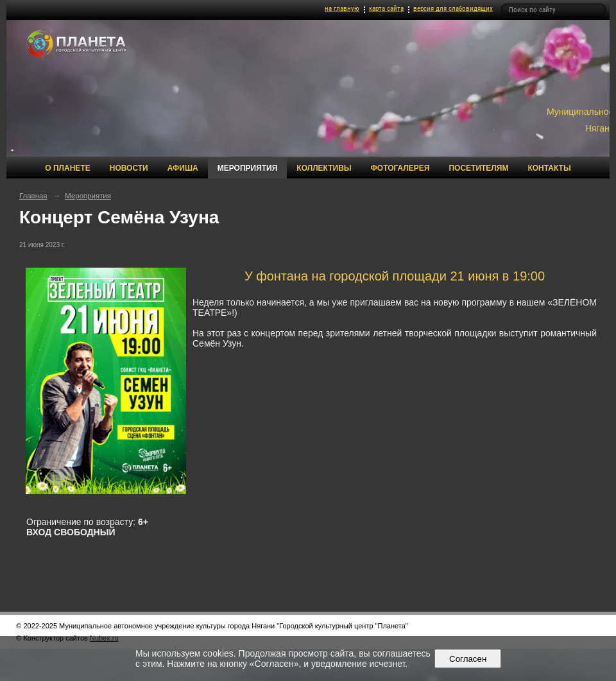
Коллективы (324, 168)
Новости (129, 168)
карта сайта (386, 9)
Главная (33, 196)
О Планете (67, 168)
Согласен (468, 659)
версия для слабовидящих (453, 9)
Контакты (549, 168)
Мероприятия (248, 168)
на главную (342, 9)
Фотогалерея (400, 168)
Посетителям (478, 168)
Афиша (183, 168)
